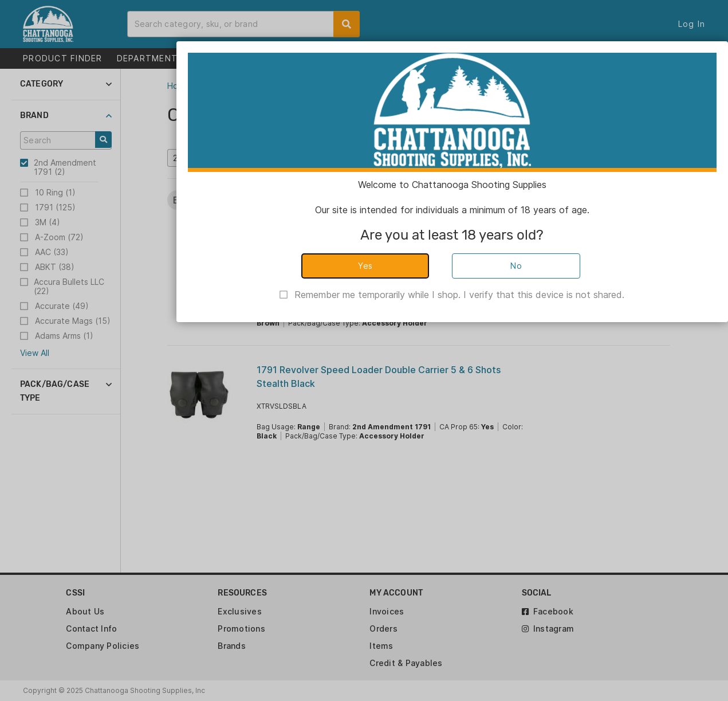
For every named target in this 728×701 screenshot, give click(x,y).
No (516, 266)
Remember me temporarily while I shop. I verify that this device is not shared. (459, 295)
